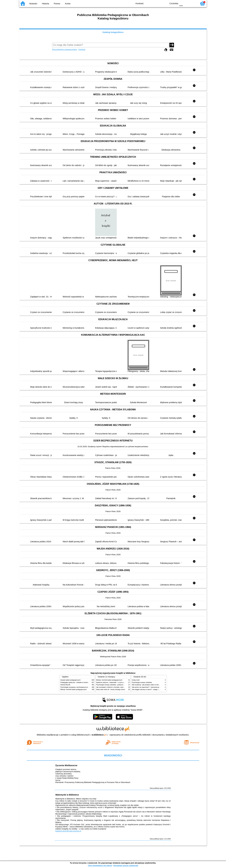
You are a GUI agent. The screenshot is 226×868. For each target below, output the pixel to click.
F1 (186, 3)
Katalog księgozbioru (113, 32)
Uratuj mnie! (136, 680)
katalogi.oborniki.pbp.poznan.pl (68, 831)
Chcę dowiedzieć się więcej (100, 865)
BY (165, 3)
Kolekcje (82, 49)
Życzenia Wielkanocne (66, 765)
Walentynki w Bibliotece (67, 795)
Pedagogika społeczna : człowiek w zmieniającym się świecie (80, 682)
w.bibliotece (99, 735)
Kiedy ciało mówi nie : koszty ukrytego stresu (111, 690)
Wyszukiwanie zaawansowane (65, 49)
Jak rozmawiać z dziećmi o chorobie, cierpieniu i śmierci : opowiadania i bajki (121, 687)
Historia (45, 4)
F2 (193, 3)
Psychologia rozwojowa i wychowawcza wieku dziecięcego (79, 687)
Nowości (33, 4)
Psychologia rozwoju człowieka (142, 682)
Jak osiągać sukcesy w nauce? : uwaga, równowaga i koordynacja (153, 690)
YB (159, 3)
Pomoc (57, 4)
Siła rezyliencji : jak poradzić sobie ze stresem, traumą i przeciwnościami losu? (157, 685)
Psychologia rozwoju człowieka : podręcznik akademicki (114, 685)
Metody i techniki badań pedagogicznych (74, 690)
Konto (68, 4)
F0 (181, 3)
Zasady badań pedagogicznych (70, 680)
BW (153, 3)
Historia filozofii (65, 685)
